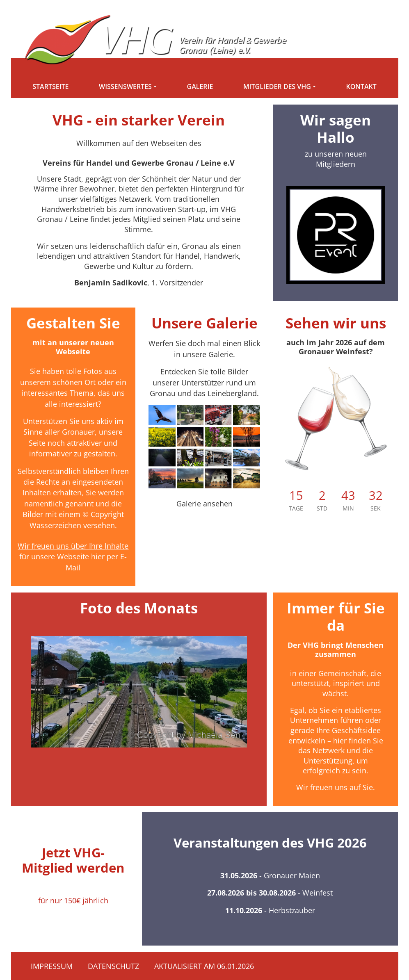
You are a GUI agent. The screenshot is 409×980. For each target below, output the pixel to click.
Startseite (50, 87)
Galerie (200, 87)
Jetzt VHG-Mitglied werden (73, 860)
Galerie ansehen (204, 504)
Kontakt (361, 87)
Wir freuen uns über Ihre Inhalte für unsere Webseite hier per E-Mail (73, 557)
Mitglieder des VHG (277, 87)
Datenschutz (113, 966)
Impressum (52, 966)
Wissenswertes (125, 87)
